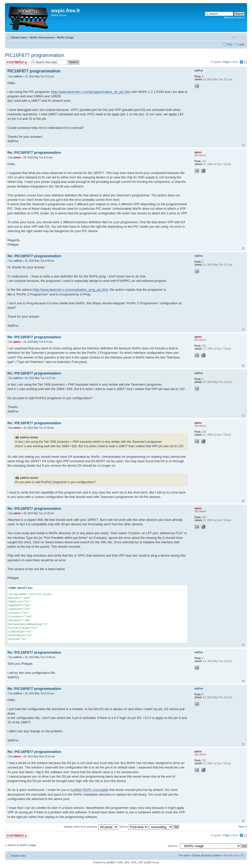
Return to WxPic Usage (22, 845)
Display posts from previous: (91, 827)
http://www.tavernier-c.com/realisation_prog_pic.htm (70, 290)
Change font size (241, 36)
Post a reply (17, 62)
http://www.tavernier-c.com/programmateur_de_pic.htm (91, 92)
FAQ (230, 44)
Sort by (134, 827)
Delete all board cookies (207, 855)
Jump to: (173, 846)
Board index (19, 37)
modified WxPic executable (89, 790)
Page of (230, 62)
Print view (234, 36)
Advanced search (234, 17)
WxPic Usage (65, 37)
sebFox (18, 77)
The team (184, 855)
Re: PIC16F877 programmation (34, 152)
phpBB (110, 862)
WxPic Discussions (42, 37)
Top (243, 145)
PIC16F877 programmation (35, 55)
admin (17, 158)
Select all (25, 588)
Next (241, 827)
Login (241, 44)
